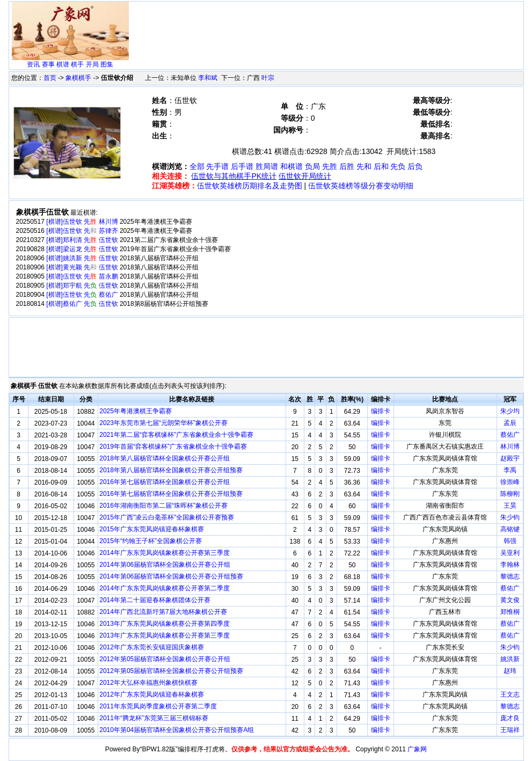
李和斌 (208, 78)
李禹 (510, 470)
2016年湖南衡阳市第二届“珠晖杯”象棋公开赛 (163, 506)
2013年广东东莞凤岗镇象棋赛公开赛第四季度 (165, 624)
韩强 (510, 541)
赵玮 (510, 671)
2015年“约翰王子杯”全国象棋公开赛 (151, 541)
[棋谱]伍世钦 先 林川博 (82, 222)
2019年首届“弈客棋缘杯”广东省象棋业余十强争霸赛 (173, 447)
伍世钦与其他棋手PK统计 (234, 176)
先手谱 (217, 166)
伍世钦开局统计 (305, 176)
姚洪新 (510, 659)
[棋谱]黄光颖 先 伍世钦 (82, 267)
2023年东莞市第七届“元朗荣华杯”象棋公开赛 (163, 423)
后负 (415, 166)
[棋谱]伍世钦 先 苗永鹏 (82, 276)
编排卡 (381, 411)
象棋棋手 (78, 78)
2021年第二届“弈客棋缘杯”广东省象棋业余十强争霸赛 (176, 435)
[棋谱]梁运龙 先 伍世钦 (82, 249)
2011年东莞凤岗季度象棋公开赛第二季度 (158, 706)
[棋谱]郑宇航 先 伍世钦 (82, 286)
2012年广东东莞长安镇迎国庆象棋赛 (152, 647)
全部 (197, 166)
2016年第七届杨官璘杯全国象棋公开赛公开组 (165, 482)
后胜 (347, 166)
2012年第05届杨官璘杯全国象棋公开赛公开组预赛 (171, 671)
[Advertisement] (327, 28)
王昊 (510, 506)
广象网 (417, 749)
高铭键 (510, 529)
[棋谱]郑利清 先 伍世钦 (82, 240)
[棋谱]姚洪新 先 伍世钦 (82, 258)
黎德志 (510, 576)
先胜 (330, 166)
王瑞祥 (510, 730)
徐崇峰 (510, 482)
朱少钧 (510, 517)
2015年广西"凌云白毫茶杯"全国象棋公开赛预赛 (167, 517)
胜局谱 (267, 166)
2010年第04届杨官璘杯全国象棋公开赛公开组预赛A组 (177, 730)
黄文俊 (510, 600)
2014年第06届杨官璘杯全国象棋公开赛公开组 (165, 565)
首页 (50, 78)
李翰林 (510, 565)
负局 (312, 166)
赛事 (48, 64)
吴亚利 (510, 553)
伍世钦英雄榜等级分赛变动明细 (361, 186)
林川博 (510, 447)
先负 (398, 166)
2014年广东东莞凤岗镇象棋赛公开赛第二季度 (165, 588)
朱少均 (510, 411)
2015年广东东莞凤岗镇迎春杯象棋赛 (152, 529)
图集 (107, 64)
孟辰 (510, 423)
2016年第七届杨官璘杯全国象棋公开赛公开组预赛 (171, 494)
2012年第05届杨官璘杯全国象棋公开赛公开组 (165, 659)
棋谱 (63, 64)
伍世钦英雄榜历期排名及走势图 (250, 186)
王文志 (510, 694)
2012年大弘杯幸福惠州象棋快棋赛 (148, 683)
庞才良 (510, 718)
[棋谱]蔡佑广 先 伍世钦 (82, 304)
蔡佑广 (510, 435)
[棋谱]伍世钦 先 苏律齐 (82, 231)
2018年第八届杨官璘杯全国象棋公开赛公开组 (165, 458)
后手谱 (242, 166)
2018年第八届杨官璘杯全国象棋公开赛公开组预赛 (171, 470)
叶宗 (268, 78)
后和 (381, 166)
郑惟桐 (510, 612)
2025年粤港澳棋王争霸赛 (136, 411)
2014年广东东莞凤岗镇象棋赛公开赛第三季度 (165, 553)
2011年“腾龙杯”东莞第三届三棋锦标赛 (154, 718)
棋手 (77, 64)
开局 (92, 64)
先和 (364, 166)
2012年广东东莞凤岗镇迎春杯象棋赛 (152, 694)
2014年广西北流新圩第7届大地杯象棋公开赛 (163, 612)
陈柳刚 (510, 494)
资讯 (33, 64)
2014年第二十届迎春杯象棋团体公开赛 (155, 600)
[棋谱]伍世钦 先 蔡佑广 (82, 295)
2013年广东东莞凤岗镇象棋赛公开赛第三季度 (165, 635)
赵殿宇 (510, 458)
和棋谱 (291, 166)
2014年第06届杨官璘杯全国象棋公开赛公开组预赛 (171, 576)
